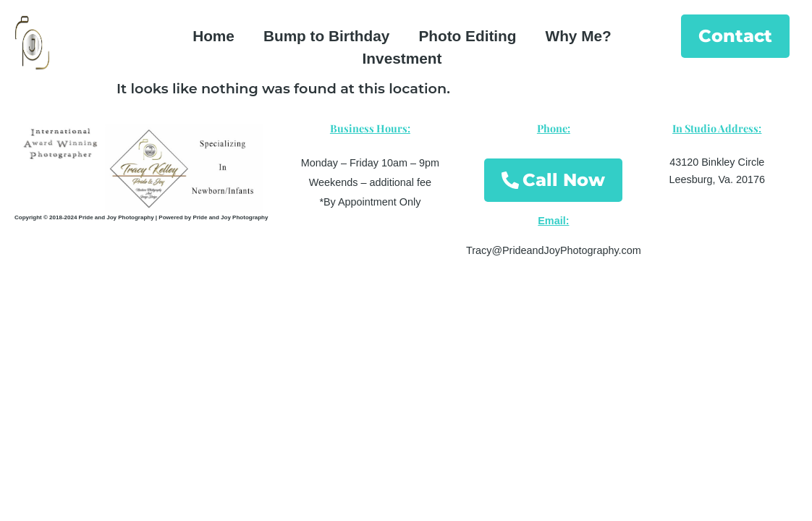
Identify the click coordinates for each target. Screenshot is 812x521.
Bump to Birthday (326, 36)
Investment (402, 58)
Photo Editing (467, 36)
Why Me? (579, 36)
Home (213, 36)
